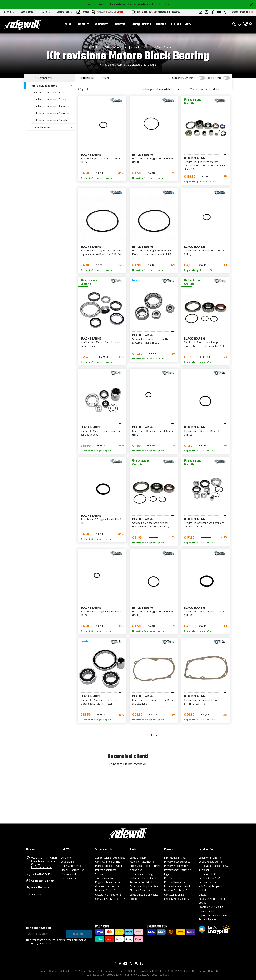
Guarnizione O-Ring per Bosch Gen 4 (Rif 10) (204, 433)
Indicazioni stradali (42, 867)
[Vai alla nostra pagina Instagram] (115, 964)
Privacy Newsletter (175, 882)
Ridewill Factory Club (73, 870)
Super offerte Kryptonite (213, 915)
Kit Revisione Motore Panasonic (52, 106)
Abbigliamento (142, 24)
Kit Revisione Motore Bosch (50, 93)
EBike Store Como (71, 866)
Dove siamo (67, 862)
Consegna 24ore (182, 78)
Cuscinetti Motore (42, 127)
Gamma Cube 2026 (210, 878)
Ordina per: (148, 89)
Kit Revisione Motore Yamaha (51, 120)
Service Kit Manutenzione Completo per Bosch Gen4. (204, 525)
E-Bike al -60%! (181, 24)
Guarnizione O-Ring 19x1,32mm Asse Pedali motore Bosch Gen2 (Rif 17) (153, 253)
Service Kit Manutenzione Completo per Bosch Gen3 (101, 433)
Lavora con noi (69, 878)
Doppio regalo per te (210, 862)
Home (87, 47)
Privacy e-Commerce (176, 866)
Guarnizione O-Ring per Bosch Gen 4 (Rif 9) (153, 433)
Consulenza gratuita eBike (110, 899)
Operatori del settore (107, 886)
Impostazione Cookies (176, 899)
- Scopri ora (162, 4)
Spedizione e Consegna (143, 874)
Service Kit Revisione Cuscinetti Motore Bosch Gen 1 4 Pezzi (98, 702)
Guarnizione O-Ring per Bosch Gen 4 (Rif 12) (101, 521)
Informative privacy (175, 858)
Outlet (202, 895)
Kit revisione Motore (142, 47)
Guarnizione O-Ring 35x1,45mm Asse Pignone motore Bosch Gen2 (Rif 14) (101, 253)
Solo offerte (214, 78)
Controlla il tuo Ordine (108, 862)
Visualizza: (197, 89)
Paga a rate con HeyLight (109, 866)
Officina (161, 24)
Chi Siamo (66, 858)
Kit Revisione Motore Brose (50, 99)
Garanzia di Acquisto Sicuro (145, 886)
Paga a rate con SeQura (109, 882)
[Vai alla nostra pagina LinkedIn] (141, 964)
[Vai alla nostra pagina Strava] (131, 964)
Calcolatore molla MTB (108, 895)
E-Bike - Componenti (117, 47)
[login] (250, 24)
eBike (68, 24)
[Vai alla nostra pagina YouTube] (125, 964)
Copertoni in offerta (210, 858)
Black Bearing (165, 47)
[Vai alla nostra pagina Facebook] (120, 964)
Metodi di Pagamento (142, 862)
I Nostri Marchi (69, 874)
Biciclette (83, 24)
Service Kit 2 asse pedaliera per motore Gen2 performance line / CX (204, 344)
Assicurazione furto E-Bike (110, 858)
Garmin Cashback (208, 882)
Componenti (102, 24)
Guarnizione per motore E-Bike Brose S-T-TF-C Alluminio (205, 702)
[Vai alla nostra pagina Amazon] (136, 964)
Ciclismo (98, 47)
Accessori (121, 24)
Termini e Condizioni (141, 882)
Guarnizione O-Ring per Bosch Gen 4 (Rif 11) (153, 160)
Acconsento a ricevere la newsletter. (58, 942)
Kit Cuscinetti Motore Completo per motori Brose (100, 344)
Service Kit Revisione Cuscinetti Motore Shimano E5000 (150, 341)
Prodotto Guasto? (105, 891)
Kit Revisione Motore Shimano (51, 113)
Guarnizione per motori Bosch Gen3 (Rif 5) (100, 160)
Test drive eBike (104, 878)
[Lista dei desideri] (239, 24)
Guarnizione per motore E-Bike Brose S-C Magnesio (153, 702)
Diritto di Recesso (140, 891)
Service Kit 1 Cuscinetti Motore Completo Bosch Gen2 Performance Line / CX (204, 166)
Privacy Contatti (173, 878)
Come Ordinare (138, 858)
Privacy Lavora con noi (177, 886)
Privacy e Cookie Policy (177, 862)
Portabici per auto (209, 919)
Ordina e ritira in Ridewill (144, 878)
